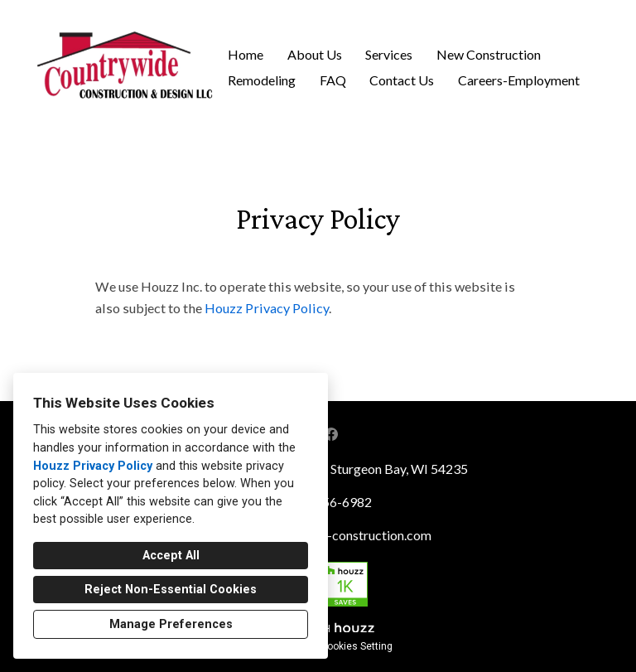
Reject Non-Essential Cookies (171, 590)
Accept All (171, 556)
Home (246, 54)
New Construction (489, 54)
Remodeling (262, 80)
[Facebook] (331, 434)
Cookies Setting (357, 646)
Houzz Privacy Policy (93, 466)
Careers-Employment (519, 80)
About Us (315, 54)
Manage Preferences (171, 624)
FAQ (333, 80)
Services (389, 54)
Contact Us (402, 80)
